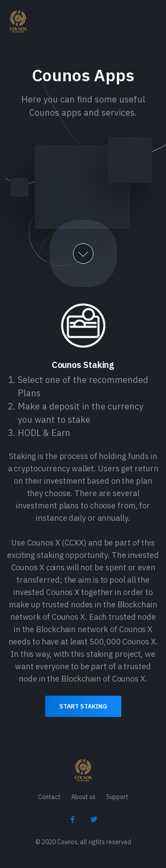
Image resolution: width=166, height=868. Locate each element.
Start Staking (83, 706)
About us (83, 797)
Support (117, 797)
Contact (49, 797)
